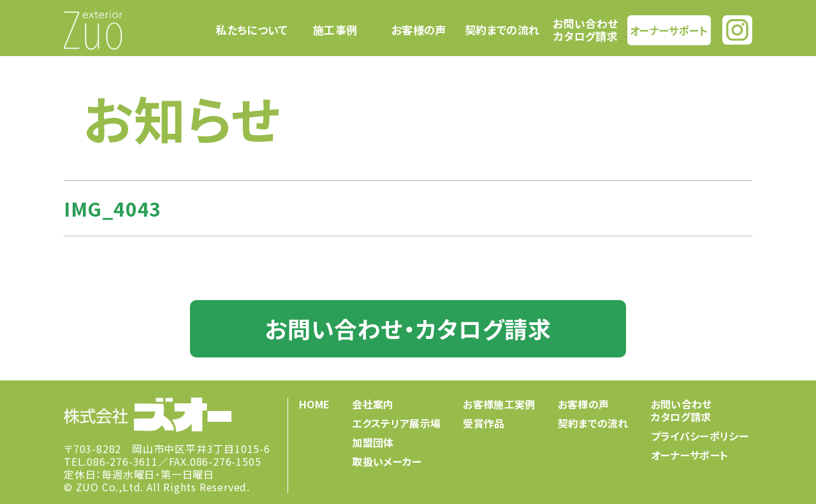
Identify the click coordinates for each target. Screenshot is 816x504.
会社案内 (373, 404)
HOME (314, 404)
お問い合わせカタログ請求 (585, 30)
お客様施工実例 (499, 404)
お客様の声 (419, 30)
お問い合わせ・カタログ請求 (408, 328)
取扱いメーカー (387, 461)
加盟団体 (373, 442)
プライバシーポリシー (700, 436)
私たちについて (251, 30)
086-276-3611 (122, 461)
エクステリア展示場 (396, 423)
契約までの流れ (502, 30)
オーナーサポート (669, 30)
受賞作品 (484, 423)
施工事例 (335, 30)
